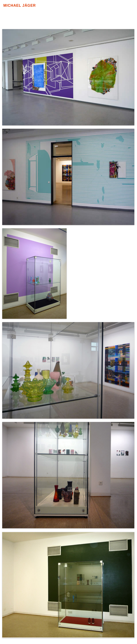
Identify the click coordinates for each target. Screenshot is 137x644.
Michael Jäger (20, 5)
